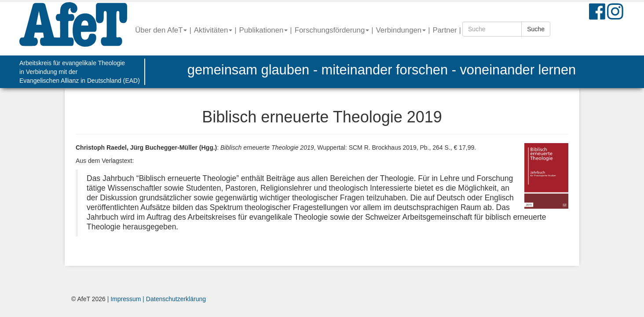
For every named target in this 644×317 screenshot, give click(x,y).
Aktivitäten (213, 30)
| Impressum (124, 299)
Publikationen (264, 30)
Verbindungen (401, 30)
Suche (536, 29)
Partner (445, 30)
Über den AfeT (161, 30)
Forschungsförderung (332, 30)
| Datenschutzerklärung (173, 299)
